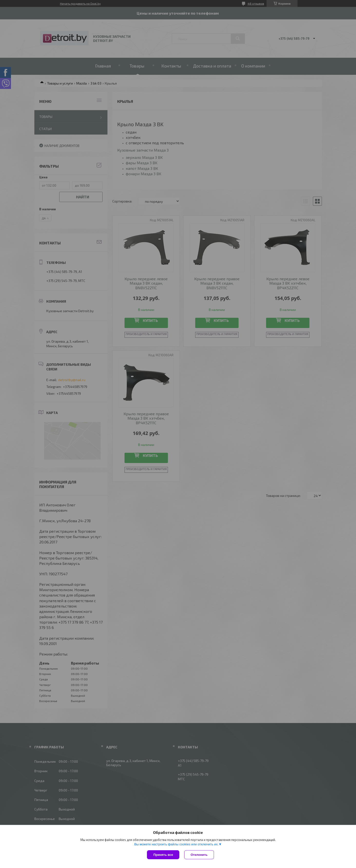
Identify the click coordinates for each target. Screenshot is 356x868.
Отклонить (199, 855)
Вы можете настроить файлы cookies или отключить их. (176, 844)
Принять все (163, 855)
